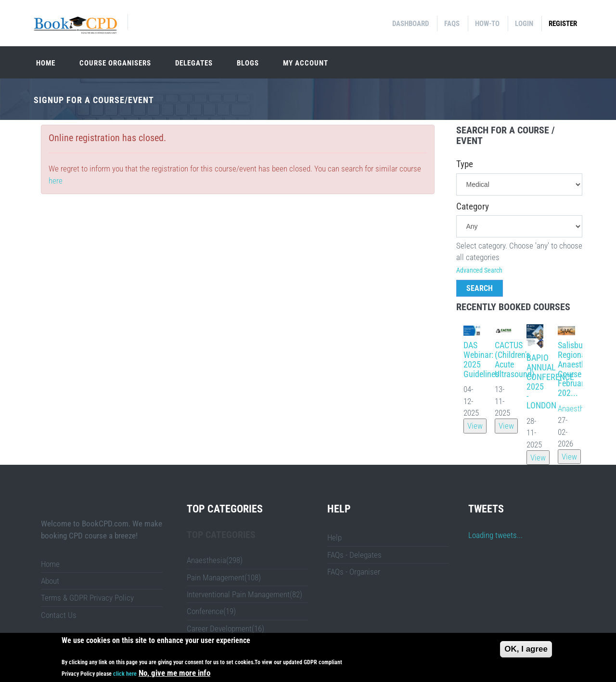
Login (524, 24)
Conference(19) (211, 611)
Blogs (248, 63)
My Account (306, 63)
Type (465, 164)
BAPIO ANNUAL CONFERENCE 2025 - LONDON (550, 381)
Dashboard (411, 24)
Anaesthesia (577, 408)
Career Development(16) (225, 629)
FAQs (452, 24)
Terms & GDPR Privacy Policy (87, 598)
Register (563, 24)
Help (334, 538)
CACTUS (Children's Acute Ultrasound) (515, 359)
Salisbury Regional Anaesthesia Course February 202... (579, 369)
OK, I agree (526, 650)
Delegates (194, 63)
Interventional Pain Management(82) (244, 594)
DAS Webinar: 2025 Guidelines (481, 359)
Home (46, 63)
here (56, 181)
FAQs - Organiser (354, 572)
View (475, 426)
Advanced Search (479, 270)
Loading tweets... (495, 535)
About (50, 581)
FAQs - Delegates (354, 555)
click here (125, 675)
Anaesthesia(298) (215, 560)
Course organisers (115, 63)
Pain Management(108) (224, 577)
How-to (487, 24)
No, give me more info (174, 674)
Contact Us (59, 615)
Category (473, 207)
